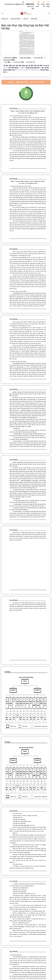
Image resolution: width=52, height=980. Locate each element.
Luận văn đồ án (16, 19)
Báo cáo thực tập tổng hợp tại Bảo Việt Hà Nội (25, 27)
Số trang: (38, 58)
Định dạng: (25, 58)
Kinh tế (26, 19)
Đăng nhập (48, 4)
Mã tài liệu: (10, 58)
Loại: (7, 62)
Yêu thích (38, 4)
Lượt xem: (18, 62)
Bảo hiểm (34, 19)
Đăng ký (43, 4)
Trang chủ (4, 19)
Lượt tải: (30, 62)
